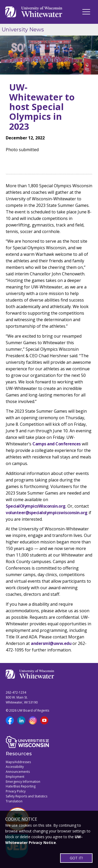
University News (23, 30)
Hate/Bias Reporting (21, 786)
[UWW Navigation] (86, 12)
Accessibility (15, 767)
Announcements (18, 772)
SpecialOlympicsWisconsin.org (36, 506)
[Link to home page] (34, 12)
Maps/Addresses (18, 762)
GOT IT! (76, 858)
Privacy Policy (16, 791)
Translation (14, 801)
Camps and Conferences (57, 444)
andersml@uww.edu (51, 643)
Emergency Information (23, 782)
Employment (15, 777)
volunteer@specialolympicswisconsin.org (47, 513)
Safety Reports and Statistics (27, 796)
